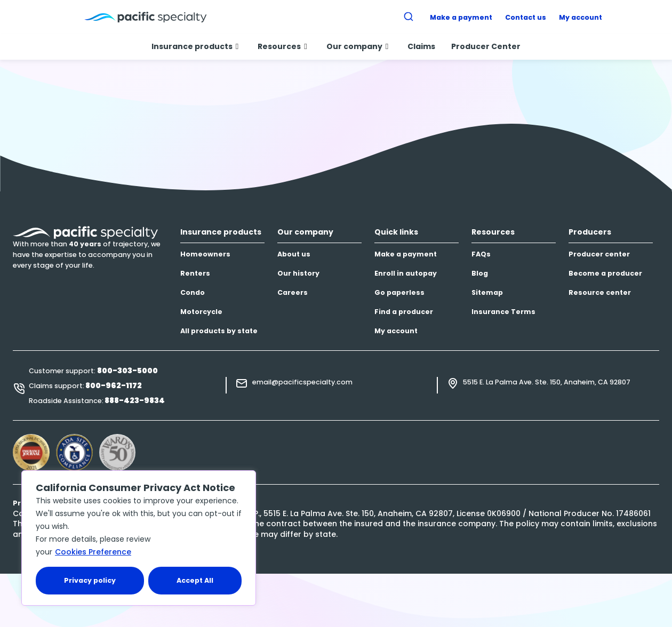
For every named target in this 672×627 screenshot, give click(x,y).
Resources (282, 46)
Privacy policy (90, 580)
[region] (139, 538)
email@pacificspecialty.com (302, 382)
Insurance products (195, 46)
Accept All (195, 580)
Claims (421, 46)
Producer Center (486, 46)
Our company (357, 46)
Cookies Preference (93, 552)
